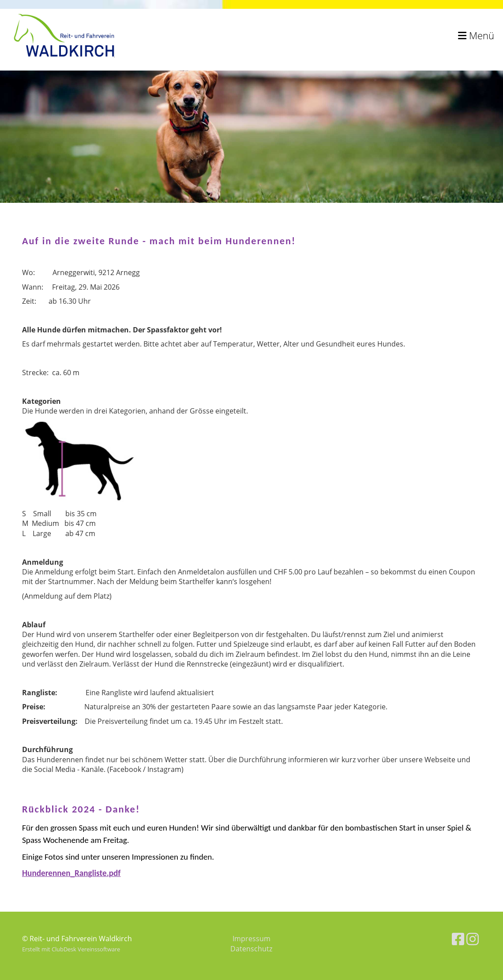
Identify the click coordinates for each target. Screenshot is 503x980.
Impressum (251, 939)
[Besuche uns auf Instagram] (473, 939)
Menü (476, 35)
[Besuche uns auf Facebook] (458, 939)
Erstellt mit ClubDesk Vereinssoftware (71, 949)
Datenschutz (251, 949)
